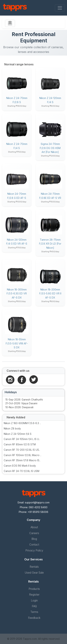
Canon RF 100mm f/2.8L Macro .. (23, 455)
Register (34, 595)
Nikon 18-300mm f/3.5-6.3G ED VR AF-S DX (17, 294)
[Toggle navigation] (60, 8)
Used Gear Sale (34, 573)
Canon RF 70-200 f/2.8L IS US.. (22, 450)
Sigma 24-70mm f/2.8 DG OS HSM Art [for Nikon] (50, 148)
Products (34, 589)
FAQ (34, 606)
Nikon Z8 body (12, 429)
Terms (34, 612)
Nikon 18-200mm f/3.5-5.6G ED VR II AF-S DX (50, 294)
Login (34, 601)
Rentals (34, 567)
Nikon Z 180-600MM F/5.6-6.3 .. (22, 423)
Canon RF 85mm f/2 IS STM (20, 444)
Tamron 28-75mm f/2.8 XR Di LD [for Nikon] (50, 244)
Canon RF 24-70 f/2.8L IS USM (22, 471)
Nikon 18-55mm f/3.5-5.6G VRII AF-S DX (17, 343)
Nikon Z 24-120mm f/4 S (18, 434)
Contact (34, 545)
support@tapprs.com (37, 502)
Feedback (34, 618)
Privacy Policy (34, 550)
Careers (34, 533)
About (34, 527)
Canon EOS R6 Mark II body (20, 466)
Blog (34, 539)
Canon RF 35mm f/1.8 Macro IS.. (22, 460)
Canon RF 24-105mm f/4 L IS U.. (22, 439)
